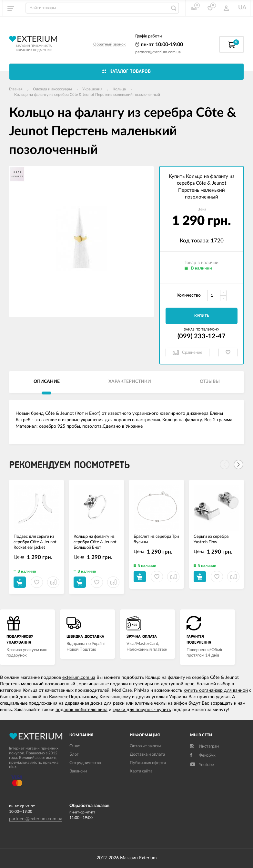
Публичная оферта (148, 763)
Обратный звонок (109, 44)
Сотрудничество (85, 763)
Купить (202, 316)
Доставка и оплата (147, 755)
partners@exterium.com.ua (158, 52)
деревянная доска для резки (95, 703)
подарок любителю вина (81, 710)
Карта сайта (141, 771)
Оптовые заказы (145, 746)
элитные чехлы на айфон (161, 703)
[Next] (238, 465)
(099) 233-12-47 (202, 336)
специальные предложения (29, 703)
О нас (75, 746)
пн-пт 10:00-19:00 (159, 45)
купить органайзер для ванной (216, 690)
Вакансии (78, 771)
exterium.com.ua (79, 678)
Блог (74, 755)
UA (242, 8)
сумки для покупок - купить (142, 710)
